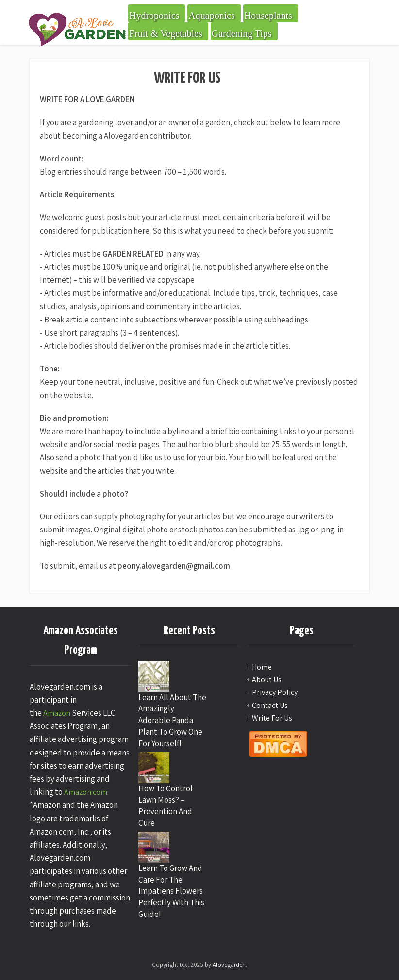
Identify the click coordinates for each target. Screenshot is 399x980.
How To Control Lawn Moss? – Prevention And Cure (166, 806)
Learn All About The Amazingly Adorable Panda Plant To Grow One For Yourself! (172, 720)
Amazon (57, 713)
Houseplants (268, 16)
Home (262, 667)
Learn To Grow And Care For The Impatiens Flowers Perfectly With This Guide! (171, 891)
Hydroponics (154, 16)
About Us (267, 680)
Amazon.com (86, 792)
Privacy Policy (275, 692)
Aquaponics (212, 16)
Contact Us (270, 705)
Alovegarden (229, 965)
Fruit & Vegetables (166, 33)
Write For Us (272, 718)
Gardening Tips (242, 33)
